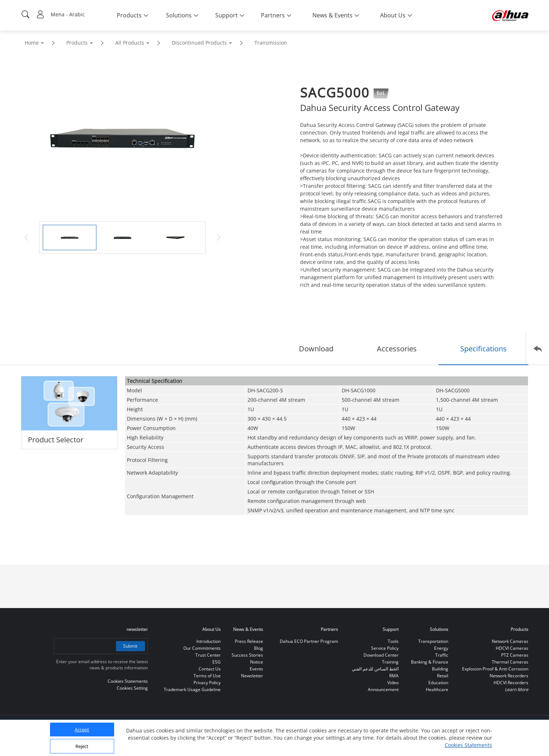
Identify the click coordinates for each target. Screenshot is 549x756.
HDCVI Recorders (511, 683)
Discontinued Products (199, 43)
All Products (130, 43)
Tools (393, 641)
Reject (82, 746)
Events (256, 669)
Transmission (271, 43)
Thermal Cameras (510, 662)
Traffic (442, 655)
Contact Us (210, 669)
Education (438, 683)
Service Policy (385, 648)
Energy (441, 648)
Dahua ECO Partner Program (309, 641)
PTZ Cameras (515, 655)
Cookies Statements (468, 745)
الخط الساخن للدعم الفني (375, 669)
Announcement (383, 689)
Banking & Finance (430, 662)
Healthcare (437, 689)
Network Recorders (509, 676)
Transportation (433, 641)
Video (393, 683)
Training (390, 662)
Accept (82, 730)
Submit (130, 646)
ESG (217, 662)
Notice (257, 662)
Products (77, 43)
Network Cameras (510, 641)
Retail (443, 676)
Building (440, 669)
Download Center (381, 655)
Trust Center (208, 655)
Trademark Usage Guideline (192, 689)
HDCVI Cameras (512, 648)
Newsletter (252, 676)
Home (32, 43)
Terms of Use (207, 676)
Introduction (209, 641)
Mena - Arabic (68, 14)
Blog (259, 648)
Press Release (249, 641)
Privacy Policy (207, 683)
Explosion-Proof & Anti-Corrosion (495, 669)
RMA (394, 676)
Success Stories (247, 655)
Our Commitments (202, 648)
